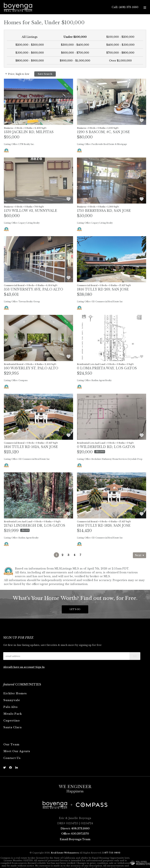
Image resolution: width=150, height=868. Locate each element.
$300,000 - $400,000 (75, 45)
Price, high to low (17, 74)
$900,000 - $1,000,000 (75, 61)
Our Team (11, 744)
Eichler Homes (15, 693)
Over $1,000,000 (120, 61)
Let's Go (75, 609)
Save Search (45, 74)
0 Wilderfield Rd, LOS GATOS (106, 447)
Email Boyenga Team (75, 839)
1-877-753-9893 (111, 853)
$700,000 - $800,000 (120, 53)
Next (139, 555)
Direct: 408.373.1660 (75, 828)
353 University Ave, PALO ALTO (33, 289)
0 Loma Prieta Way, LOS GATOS (107, 368)
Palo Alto (11, 707)
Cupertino (12, 721)
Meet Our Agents (17, 751)
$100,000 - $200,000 (120, 37)
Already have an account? (19, 667)
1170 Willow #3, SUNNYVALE (30, 211)
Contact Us (12, 758)
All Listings (30, 37)
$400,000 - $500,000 (120, 45)
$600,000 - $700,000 (75, 53)
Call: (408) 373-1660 (125, 7)
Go (135, 656)
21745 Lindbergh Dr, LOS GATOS (35, 526)
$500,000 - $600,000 (30, 53)
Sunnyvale (12, 700)
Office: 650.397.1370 (75, 834)
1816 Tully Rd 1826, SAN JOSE (104, 526)
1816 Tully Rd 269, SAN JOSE (103, 289)
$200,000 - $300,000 (30, 45)
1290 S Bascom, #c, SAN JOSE (103, 132)
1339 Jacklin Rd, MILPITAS (29, 132)
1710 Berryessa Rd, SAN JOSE (104, 211)
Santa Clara (13, 727)
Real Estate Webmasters (65, 853)
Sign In (40, 667)
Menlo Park (13, 714)
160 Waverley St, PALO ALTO (31, 368)
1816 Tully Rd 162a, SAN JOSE (31, 447)
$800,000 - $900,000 (30, 61)
